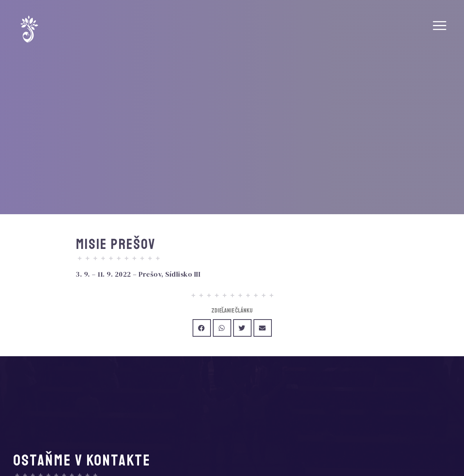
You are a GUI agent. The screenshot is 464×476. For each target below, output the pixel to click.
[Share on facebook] (202, 328)
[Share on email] (263, 328)
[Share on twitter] (242, 328)
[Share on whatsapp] (222, 328)
